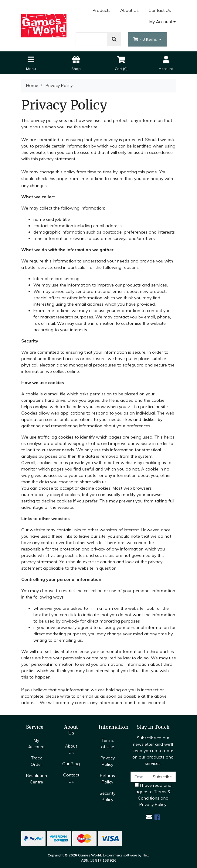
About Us (129, 10)
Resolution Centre (37, 779)
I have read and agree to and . (153, 795)
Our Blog (71, 764)
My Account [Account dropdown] (161, 22)
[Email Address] (140, 777)
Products (102, 10)
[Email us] (149, 817)
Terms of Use (108, 743)
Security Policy (107, 796)
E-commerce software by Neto (126, 855)
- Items (146, 39)
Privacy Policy (108, 761)
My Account (36, 743)
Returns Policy (107, 779)
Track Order (36, 761)
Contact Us (160, 10)
